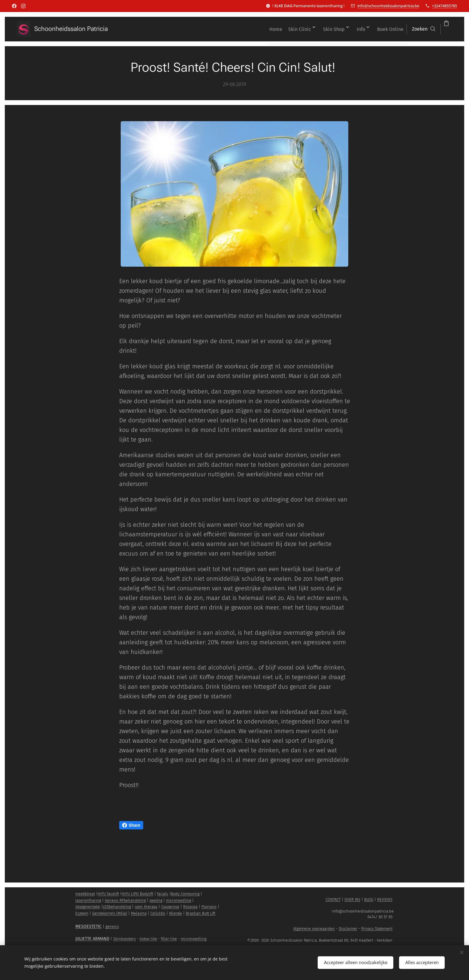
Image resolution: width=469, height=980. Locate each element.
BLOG (369, 899)
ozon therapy (146, 907)
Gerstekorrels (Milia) (110, 913)
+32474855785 (444, 6)
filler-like (169, 939)
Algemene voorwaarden (314, 929)
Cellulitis (158, 913)
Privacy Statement (377, 929)
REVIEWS (385, 899)
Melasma (139, 913)
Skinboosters (124, 939)
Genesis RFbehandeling (125, 900)
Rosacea (190, 907)
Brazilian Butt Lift (201, 913)
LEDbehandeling (117, 907)
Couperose (170, 907)
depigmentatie (88, 907)
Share (131, 825)
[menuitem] (226, 29)
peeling (156, 900)
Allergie (175, 913)
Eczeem (82, 913)
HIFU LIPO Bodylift (137, 894)
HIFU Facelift (108, 894)
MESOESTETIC (88, 926)
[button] (390, 29)
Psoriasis (209, 907)
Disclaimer (348, 929)
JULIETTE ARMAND (92, 939)
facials (163, 894)
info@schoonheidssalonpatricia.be (388, 6)
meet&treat (85, 894)
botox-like (148, 939)
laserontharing (88, 900)
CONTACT (333, 899)
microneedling (179, 900)
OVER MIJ (352, 899)
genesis (112, 926)
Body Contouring (185, 894)
